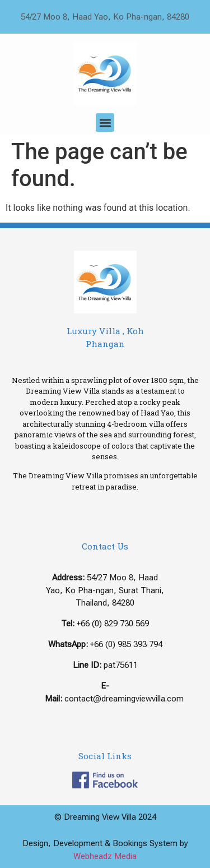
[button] (105, 123)
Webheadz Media (105, 856)
